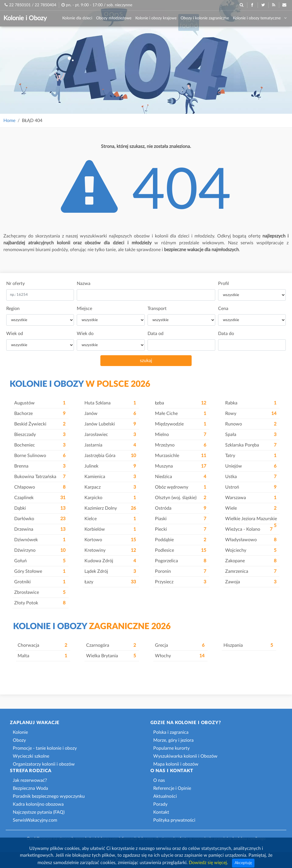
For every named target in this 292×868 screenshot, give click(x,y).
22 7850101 (20, 5)
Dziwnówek (40, 540)
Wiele (251, 508)
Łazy (110, 582)
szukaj (146, 361)
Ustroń (251, 487)
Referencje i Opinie (172, 788)
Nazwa (84, 284)
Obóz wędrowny (181, 487)
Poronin (181, 571)
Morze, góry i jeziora (173, 740)
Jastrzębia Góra (110, 456)
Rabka (251, 403)
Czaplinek (40, 498)
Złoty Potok (40, 603)
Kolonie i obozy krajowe (156, 18)
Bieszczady (40, 435)
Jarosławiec (110, 435)
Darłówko (40, 519)
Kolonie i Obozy (25, 18)
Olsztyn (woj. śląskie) (181, 498)
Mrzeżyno (181, 445)
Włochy (180, 656)
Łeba (181, 403)
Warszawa (251, 498)
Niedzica (181, 477)
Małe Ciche (181, 414)
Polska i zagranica (171, 732)
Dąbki (40, 508)
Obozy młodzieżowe (114, 18)
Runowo (251, 424)
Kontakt (161, 812)
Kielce (110, 519)
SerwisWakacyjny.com (35, 820)
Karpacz (110, 487)
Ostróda (181, 508)
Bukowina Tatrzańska (40, 477)
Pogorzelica (181, 561)
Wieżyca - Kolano (249, 529)
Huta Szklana (110, 403)
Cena (223, 309)
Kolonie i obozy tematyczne (260, 18)
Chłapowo (40, 487)
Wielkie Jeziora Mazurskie (251, 520)
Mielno (181, 435)
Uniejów (251, 466)
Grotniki (40, 582)
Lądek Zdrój (110, 571)
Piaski (181, 519)
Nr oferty (15, 284)
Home (9, 121)
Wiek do (85, 334)
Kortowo (110, 540)
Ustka (251, 477)
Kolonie (20, 732)
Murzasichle (181, 456)
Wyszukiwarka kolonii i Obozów (185, 756)
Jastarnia (110, 445)
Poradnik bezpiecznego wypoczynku (49, 796)
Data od (156, 334)
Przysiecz (181, 582)
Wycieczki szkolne (31, 756)
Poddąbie (181, 540)
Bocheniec (40, 445)
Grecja (180, 645)
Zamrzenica (251, 571)
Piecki (181, 529)
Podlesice (181, 550)
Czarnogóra (111, 645)
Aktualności (165, 796)
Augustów (40, 403)
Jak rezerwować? (30, 780)
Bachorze (40, 414)
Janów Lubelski (110, 424)
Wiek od (15, 334)
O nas (159, 780)
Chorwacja (42, 645)
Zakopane (251, 561)
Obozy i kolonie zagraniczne (205, 18)
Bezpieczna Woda (30, 788)
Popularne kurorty (171, 748)
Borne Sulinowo (40, 456)
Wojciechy (251, 550)
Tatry (251, 456)
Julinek (110, 466)
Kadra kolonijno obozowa (38, 804)
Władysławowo (251, 540)
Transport (157, 309)
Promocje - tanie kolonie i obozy (45, 748)
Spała (251, 435)
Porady (160, 804)
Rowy (251, 414)
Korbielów (110, 529)
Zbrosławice (40, 592)
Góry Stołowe (40, 571)
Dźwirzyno (40, 550)
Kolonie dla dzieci (77, 18)
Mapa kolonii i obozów (176, 764)
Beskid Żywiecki (40, 424)
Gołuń (40, 561)
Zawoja (251, 582)
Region (13, 309)
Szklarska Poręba (251, 445)
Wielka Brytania (111, 656)
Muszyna (181, 466)
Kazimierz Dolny (110, 508)
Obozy (19, 740)
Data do (226, 334)
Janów (110, 414)
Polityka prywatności (174, 820)
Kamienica (110, 477)
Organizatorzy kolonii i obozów (44, 764)
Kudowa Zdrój (110, 561)
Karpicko (110, 498)
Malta (42, 656)
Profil (223, 284)
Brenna (40, 466)
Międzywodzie (181, 424)
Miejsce (84, 309)
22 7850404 (45, 5)
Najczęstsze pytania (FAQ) (39, 812)
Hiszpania (248, 645)
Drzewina (40, 529)
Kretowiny (110, 550)
